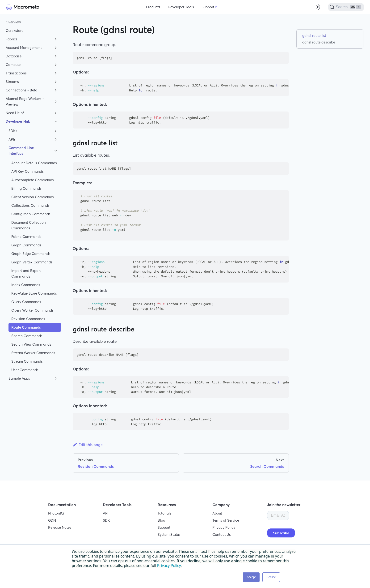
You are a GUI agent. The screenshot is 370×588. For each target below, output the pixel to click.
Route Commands (26, 327)
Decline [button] (271, 577)
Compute (13, 65)
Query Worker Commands (32, 310)
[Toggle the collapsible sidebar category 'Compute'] (56, 65)
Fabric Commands (26, 237)
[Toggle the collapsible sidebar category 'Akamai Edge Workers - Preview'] (56, 102)
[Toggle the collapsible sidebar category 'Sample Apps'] (56, 378)
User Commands (25, 370)
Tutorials (164, 513)
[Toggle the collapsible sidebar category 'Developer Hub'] (56, 121)
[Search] (346, 7)
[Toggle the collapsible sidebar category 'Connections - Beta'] (56, 90)
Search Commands (27, 336)
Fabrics (12, 39)
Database (14, 56)
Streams (12, 82)
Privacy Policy (224, 527)
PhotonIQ (56, 513)
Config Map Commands (31, 214)
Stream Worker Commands (33, 353)
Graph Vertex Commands (32, 262)
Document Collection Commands (29, 225)
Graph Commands (26, 245)
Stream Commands (27, 361)
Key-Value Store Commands (34, 293)
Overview (13, 22)
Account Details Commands (34, 163)
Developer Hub (18, 121)
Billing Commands (26, 188)
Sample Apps (19, 378)
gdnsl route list (314, 36)
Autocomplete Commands (33, 180)
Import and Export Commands (26, 273)
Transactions (16, 73)
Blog (161, 520)
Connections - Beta (21, 90)
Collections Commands (30, 205)
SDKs (13, 131)
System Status (169, 534)
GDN (52, 520)
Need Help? (15, 113)
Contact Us (222, 534)
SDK (106, 520)
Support (208, 7)
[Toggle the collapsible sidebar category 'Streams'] (56, 82)
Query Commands (26, 302)
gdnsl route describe (319, 42)
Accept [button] (251, 577)
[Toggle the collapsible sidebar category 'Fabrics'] (56, 39)
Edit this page (88, 445)
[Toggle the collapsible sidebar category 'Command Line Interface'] (56, 151)
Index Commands (26, 285)
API (106, 513)
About (217, 513)
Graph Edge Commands (31, 254)
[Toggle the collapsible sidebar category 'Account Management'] (56, 48)
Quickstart (14, 31)
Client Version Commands (33, 197)
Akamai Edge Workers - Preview (25, 101)
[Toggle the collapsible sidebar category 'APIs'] (56, 139)
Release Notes (60, 527)
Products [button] (153, 7)
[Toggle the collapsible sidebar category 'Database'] (56, 56)
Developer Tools (181, 7)
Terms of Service (226, 520)
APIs (12, 139)
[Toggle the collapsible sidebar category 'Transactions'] (56, 73)
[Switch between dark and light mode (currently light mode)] (318, 7)
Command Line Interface (21, 151)
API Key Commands (27, 171)
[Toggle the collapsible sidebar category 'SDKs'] (56, 131)
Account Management (24, 48)
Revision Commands (28, 319)
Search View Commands (31, 344)
